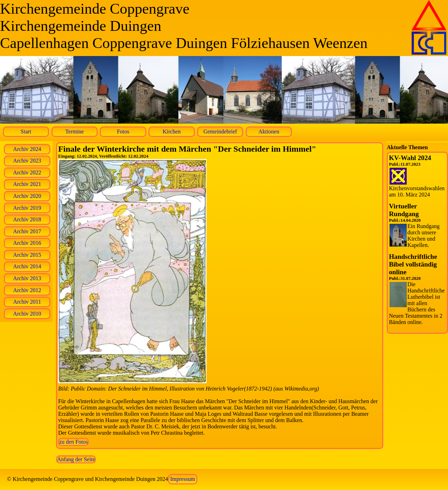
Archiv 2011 (27, 302)
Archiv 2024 (27, 149)
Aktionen (269, 132)
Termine (74, 132)
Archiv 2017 (27, 231)
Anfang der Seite (76, 459)
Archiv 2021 (27, 184)
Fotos (123, 132)
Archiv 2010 (27, 314)
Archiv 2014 (27, 266)
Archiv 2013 (27, 278)
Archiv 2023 (27, 161)
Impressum (183, 479)
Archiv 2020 (27, 196)
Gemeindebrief (220, 132)
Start (26, 132)
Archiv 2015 (27, 255)
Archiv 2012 (27, 290)
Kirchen (172, 132)
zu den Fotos (73, 442)
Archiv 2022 (27, 172)
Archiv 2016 (27, 243)
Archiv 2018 (27, 219)
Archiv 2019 (27, 208)
